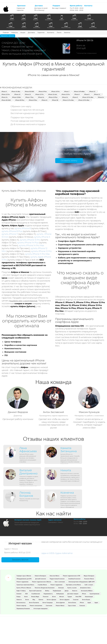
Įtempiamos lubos (85, 588)
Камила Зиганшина (69, 450)
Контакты (51, 32)
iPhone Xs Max (16, 92)
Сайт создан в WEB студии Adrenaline (53, 553)
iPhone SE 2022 (6, 100)
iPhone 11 (97, 94)
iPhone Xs (4, 97)
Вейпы (47, 591)
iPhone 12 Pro (6, 94)
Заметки (67, 32)
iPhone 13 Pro (66, 94)
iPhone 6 (87, 94)
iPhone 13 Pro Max (84, 100)
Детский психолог (41, 579)
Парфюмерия (57, 591)
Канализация (89, 597)
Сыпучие (76, 600)
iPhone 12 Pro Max (88, 97)
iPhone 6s (101, 97)
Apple (89, 603)
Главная (6, 32)
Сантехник (49, 606)
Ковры (19, 597)
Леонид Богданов (26, 494)
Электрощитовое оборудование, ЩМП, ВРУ (81, 582)
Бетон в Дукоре (51, 600)
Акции (23, 32)
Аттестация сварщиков (40, 609)
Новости (14, 32)
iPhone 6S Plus (20, 100)
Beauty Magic (35, 597)
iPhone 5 (77, 94)
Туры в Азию (72, 606)
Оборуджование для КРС (24, 579)
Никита (66, 470)
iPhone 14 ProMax (79, 92)
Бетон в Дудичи (65, 600)
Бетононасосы (21, 603)
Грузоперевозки (95, 594)
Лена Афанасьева (28, 450)
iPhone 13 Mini (16, 97)
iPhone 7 (67, 92)
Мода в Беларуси (89, 576)
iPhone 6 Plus (33, 100)
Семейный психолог (74, 579)
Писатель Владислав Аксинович (45, 588)
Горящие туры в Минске (24, 576)
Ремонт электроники (36, 606)
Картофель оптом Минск (73, 585)
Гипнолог (82, 606)
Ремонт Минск (60, 606)
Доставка (31, 32)
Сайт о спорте (89, 585)
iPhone (84, 594)
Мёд (34, 600)
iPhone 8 (75, 97)
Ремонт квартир (21, 606)
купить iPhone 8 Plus (12, 231)
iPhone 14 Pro (55, 92)
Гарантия (41, 32)
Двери (67, 591)
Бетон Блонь (72, 603)
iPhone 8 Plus (43, 92)
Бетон (54, 597)
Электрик (61, 588)
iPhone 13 (92, 92)
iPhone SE (55, 100)
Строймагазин (36, 594)
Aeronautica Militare (87, 591)
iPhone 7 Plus (29, 97)
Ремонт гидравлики (22, 582)
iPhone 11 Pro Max (68, 100)
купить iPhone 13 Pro (30, 240)
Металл (62, 597)
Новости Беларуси (40, 576)
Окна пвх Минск (54, 576)
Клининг (19, 594)
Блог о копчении (60, 582)
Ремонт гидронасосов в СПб (71, 576)
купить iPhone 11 (10, 234)
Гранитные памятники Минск (25, 585)
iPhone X (4, 92)
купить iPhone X (42, 237)
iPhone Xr (45, 100)
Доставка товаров (73, 594)
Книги (26, 597)
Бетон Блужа (86, 600)
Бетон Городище (48, 603)
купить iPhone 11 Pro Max (37, 254)
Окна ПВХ (78, 597)
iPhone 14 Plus (53, 97)
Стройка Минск (42, 585)
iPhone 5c (65, 97)
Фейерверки (60, 594)
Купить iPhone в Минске (24, 588)
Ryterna (41, 600)
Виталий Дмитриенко (28, 472)
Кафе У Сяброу (21, 591)
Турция (70, 597)
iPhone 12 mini (53, 94)
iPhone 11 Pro (40, 94)
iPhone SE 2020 (29, 92)
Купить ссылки (72, 588)
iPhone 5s (41, 97)
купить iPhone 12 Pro (41, 251)
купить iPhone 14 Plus (28, 243)
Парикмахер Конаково (23, 609)
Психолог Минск (89, 579)
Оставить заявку (69, 161)
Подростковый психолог (57, 579)
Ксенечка (67, 493)
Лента (59, 32)
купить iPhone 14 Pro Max (31, 246)
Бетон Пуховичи (34, 603)
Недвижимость (48, 594)
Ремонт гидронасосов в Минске (42, 582)
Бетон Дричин (60, 603)
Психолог (46, 597)
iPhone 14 (17, 94)
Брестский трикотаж (35, 591)
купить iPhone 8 (23, 228)
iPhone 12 (28, 94)
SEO (26, 594)
